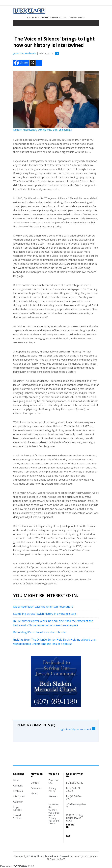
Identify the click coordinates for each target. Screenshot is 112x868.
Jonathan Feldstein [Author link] (25, 53)
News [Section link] (16, 780)
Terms (52, 823)
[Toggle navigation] (18, 24)
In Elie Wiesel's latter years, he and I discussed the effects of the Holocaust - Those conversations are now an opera (53, 623)
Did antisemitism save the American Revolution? (43, 607)
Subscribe (36, 788)
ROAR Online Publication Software (47, 856)
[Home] (30, 13)
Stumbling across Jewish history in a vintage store (45, 614)
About (34, 793)
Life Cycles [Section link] (19, 796)
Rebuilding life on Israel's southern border (40, 632)
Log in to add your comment (77, 729)
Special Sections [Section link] (18, 817)
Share (21, 63)
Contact (35, 783)
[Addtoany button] (39, 63)
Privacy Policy (52, 790)
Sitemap (53, 796)
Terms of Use (53, 782)
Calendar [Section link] (18, 802)
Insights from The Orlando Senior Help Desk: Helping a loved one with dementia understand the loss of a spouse (54, 642)
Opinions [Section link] (18, 786)
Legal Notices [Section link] (17, 808)
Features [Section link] (18, 791)
